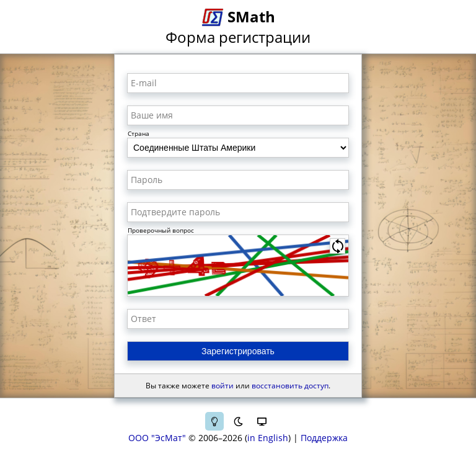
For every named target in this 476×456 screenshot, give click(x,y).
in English (268, 438)
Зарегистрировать (238, 351)
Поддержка (324, 438)
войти (223, 386)
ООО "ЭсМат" (157, 438)
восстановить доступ (290, 386)
